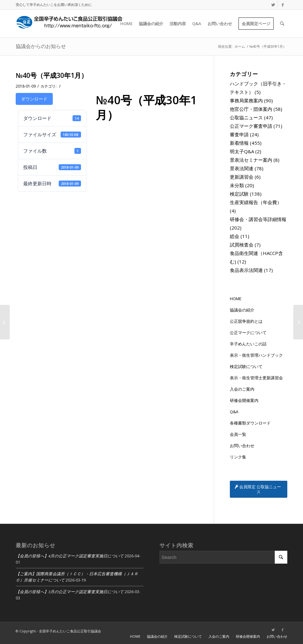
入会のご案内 (242, 389)
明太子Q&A (242, 151)
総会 (235, 236)
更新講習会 (242, 177)
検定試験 (239, 194)
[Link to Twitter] (273, 5)
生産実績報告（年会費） (256, 202)
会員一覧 (238, 434)
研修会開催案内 (244, 400)
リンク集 (238, 457)
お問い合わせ (242, 446)
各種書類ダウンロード (250, 423)
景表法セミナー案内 (251, 160)
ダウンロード (34, 99)
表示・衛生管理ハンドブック (256, 355)
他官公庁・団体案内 (251, 109)
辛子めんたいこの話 (248, 344)
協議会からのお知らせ (41, 46)
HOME (236, 299)
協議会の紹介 (242, 310)
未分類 (237, 185)
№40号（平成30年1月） (52, 75)
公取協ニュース (246, 117)
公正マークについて (248, 333)
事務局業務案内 (246, 100)
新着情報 (239, 143)
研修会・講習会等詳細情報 (258, 219)
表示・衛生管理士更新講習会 (256, 378)
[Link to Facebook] (283, 5)
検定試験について (246, 366)
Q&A (234, 412)
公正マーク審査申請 (251, 126)
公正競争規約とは (246, 321)
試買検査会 (242, 245)
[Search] (282, 24)
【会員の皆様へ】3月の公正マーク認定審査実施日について (70, 592)
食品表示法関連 (246, 270)
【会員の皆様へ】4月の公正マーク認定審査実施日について (70, 556)
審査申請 (239, 134)
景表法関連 (242, 168)
